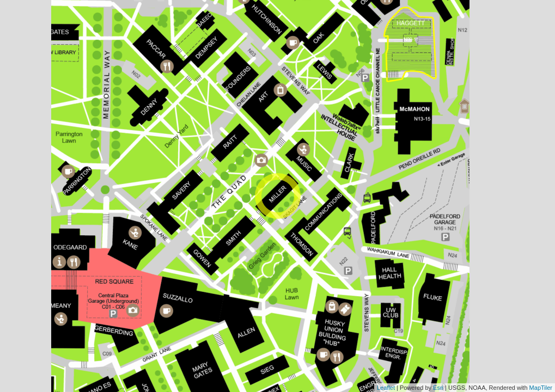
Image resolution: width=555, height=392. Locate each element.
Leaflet (386, 388)
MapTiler (541, 388)
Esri (438, 388)
